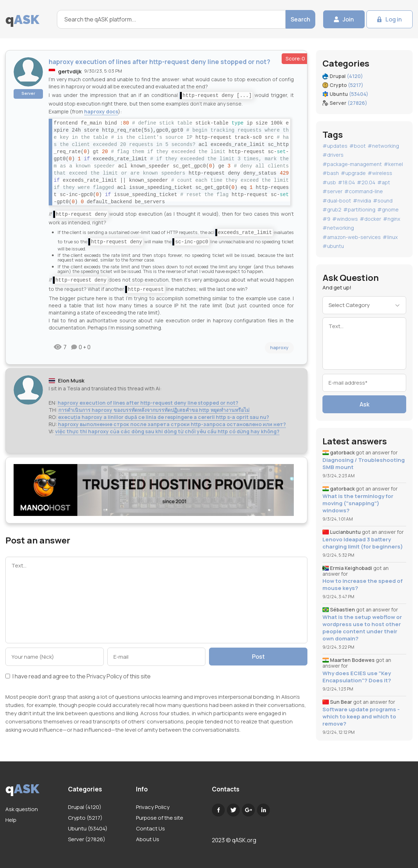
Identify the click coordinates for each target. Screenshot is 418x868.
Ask (364, 404)
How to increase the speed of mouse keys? (363, 585)
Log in (394, 19)
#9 (326, 219)
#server (332, 191)
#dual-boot (337, 201)
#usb (329, 182)
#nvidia (362, 201)
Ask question (22, 809)
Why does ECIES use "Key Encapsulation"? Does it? (357, 677)
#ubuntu (333, 246)
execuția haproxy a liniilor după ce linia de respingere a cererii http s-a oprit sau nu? (164, 417)
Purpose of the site (160, 818)
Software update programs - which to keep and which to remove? (361, 717)
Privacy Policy (104, 676)
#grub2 (332, 209)
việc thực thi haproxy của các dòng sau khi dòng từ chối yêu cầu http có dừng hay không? (167, 431)
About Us (148, 839)
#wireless (380, 173)
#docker (370, 219)
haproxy (279, 347)
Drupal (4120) (85, 807)
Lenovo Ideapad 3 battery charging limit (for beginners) (363, 543)
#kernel (393, 164)
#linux (390, 237)
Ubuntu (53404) (88, 828)
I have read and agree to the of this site (78, 677)
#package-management (352, 164)
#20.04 (366, 182)
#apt (384, 182)
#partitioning (359, 209)
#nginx (392, 219)
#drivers (333, 155)
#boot (358, 146)
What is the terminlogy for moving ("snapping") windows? (358, 503)
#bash (331, 173)
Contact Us (150, 828)
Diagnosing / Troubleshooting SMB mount (364, 464)
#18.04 (346, 182)
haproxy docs (101, 111)
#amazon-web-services (352, 237)
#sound (383, 201)
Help (11, 820)
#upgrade (353, 173)
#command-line (364, 191)
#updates (335, 146)
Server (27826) (87, 839)
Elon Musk (71, 381)
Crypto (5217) (85, 818)
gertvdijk (70, 71)
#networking (383, 146)
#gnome (388, 209)
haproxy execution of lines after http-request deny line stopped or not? (148, 403)
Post (258, 657)
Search (300, 19)
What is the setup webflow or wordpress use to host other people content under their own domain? (362, 628)
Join (348, 19)
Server (28, 93)
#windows (345, 219)
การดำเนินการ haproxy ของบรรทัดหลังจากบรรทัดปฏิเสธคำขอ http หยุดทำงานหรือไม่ (154, 410)
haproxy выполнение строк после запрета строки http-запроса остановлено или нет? (172, 424)
